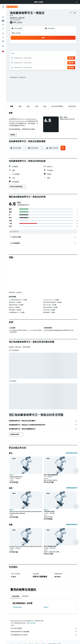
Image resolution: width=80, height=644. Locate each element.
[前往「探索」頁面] (3, 29)
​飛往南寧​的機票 (17, 607)
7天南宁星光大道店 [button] (49, 511)
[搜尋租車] (3, 20)
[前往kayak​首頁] (12, 7)
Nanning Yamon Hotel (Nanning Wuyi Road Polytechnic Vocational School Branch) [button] (26, 512)
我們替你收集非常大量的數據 (44, 632)
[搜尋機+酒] (3, 24)
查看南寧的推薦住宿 (72, 525)
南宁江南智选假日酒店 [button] (50, 546)
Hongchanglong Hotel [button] (16, 477)
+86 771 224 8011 (15, 20)
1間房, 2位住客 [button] (16, 33)
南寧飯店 (46, 607)
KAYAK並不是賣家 (44, 628)
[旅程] (3, 42)
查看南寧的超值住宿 (72, 488)
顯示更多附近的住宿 (72, 453)
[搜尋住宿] (3, 16)
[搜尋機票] (3, 12)
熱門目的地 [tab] (25, 596)
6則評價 (19, 22)
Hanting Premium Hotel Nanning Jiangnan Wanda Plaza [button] (26, 546)
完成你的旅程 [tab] (16, 596)
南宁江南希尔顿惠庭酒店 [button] (51, 475)
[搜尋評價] (45, 231)
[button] (77, 2)
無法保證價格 (32, 623)
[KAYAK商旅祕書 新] (3, 36)
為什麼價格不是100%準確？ (44, 635)
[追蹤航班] (3, 33)
